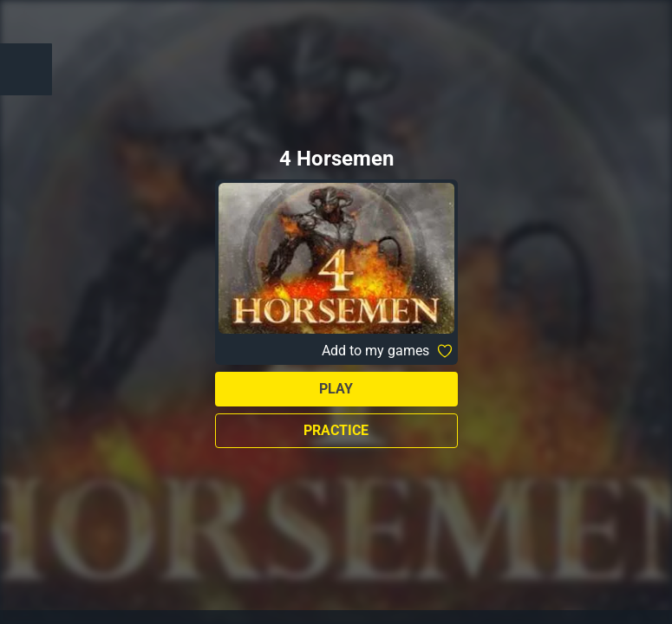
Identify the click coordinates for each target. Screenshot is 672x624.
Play (336, 389)
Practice (336, 430)
